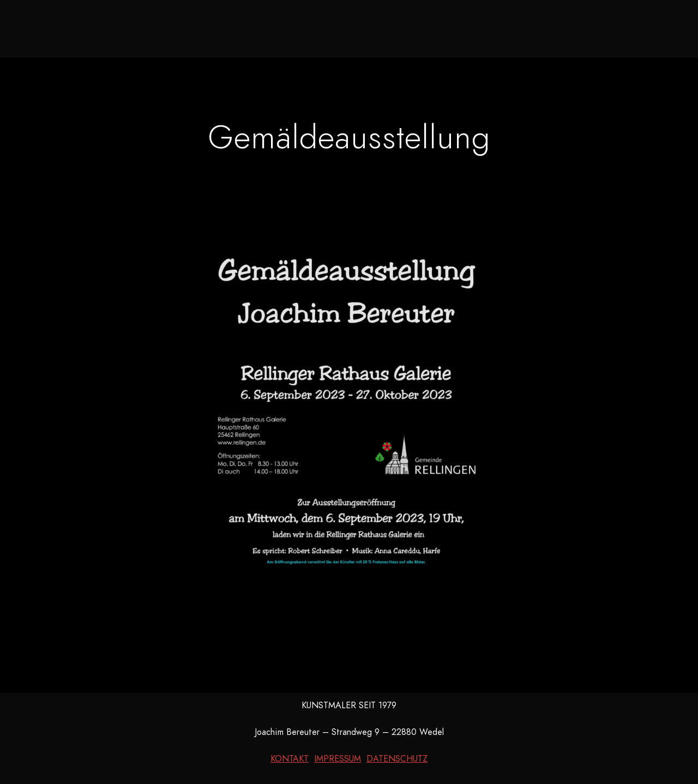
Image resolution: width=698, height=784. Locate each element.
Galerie (322, 27)
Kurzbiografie (445, 27)
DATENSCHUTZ (397, 759)
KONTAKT (290, 759)
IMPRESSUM (338, 759)
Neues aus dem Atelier (222, 27)
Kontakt (525, 27)
